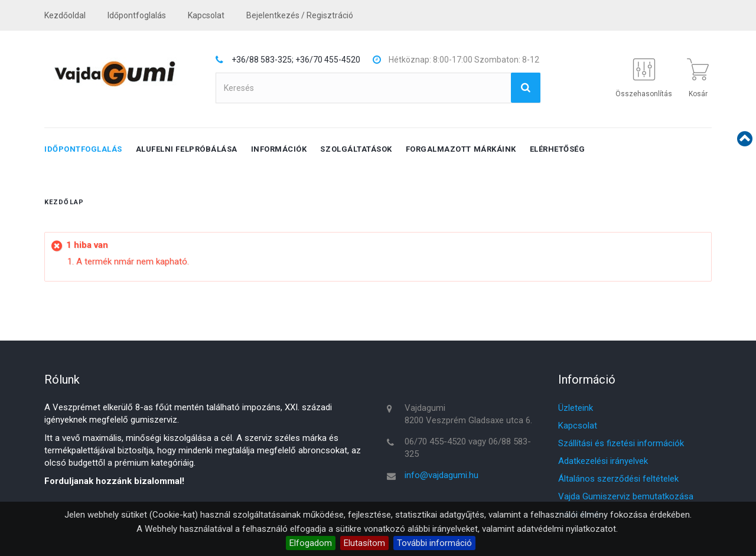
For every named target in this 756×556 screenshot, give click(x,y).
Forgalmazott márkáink (461, 149)
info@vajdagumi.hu (441, 475)
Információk (279, 149)
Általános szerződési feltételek (618, 479)
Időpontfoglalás (137, 15)
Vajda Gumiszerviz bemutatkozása (626, 496)
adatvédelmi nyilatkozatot (566, 529)
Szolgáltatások (356, 149)
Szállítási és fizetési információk (621, 443)
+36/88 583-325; (263, 60)
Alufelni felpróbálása (187, 149)
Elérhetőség (558, 149)
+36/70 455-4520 (328, 60)
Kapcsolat (578, 426)
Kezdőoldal (65, 15)
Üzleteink (576, 408)
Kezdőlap (64, 202)
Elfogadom (311, 543)
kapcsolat (206, 15)
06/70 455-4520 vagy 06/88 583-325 (468, 448)
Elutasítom (364, 543)
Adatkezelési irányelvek (603, 461)
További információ (434, 543)
